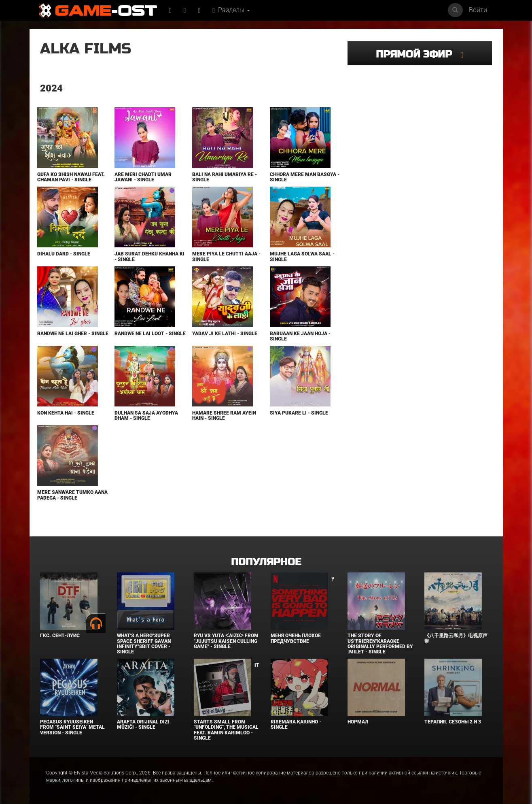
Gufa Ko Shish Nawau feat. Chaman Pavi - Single (71, 177)
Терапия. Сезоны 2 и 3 (453, 722)
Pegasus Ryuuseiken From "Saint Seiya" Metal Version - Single (72, 727)
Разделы (231, 10)
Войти (478, 10)
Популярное (266, 562)
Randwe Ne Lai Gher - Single (73, 334)
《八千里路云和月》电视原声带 (456, 638)
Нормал (358, 722)
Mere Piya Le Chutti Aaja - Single (226, 256)
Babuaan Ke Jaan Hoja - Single (300, 336)
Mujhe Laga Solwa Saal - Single (302, 256)
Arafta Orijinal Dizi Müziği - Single (143, 724)
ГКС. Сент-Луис (60, 636)
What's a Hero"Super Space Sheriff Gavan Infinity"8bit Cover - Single (144, 644)
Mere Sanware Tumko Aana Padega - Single (72, 495)
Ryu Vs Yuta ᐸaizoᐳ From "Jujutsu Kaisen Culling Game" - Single (226, 641)
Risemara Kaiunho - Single (296, 724)
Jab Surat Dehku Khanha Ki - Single (149, 256)
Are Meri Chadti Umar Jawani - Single (143, 177)
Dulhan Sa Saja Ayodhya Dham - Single (146, 416)
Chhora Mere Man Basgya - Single (305, 177)
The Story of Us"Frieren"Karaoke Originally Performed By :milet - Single (380, 644)
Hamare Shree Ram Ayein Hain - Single (224, 416)
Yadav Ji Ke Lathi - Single (225, 334)
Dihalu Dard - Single (64, 254)
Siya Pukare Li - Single (299, 413)
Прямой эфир (418, 54)
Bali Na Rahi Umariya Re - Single (225, 177)
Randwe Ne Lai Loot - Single (150, 334)
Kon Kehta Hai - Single (66, 413)
